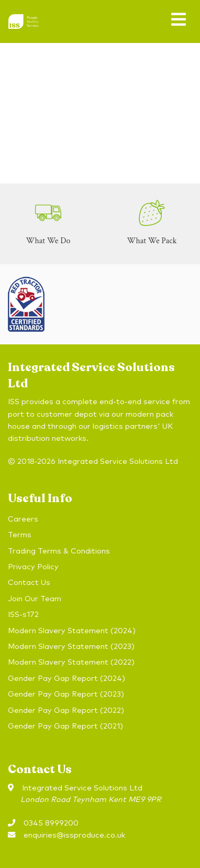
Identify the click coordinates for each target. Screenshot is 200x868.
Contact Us (29, 583)
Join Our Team (35, 599)
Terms (20, 535)
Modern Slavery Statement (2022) (71, 663)
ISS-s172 (23, 615)
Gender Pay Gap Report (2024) (66, 679)
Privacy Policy (33, 567)
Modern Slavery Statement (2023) (71, 647)
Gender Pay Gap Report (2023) (66, 695)
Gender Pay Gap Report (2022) (66, 711)
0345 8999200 (51, 823)
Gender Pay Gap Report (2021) (65, 726)
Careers (23, 519)
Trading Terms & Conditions (59, 551)
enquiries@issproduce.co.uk (74, 836)
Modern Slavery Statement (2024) (72, 631)
